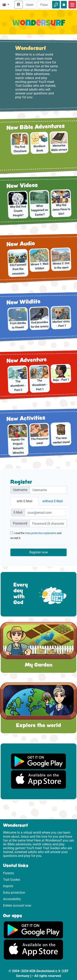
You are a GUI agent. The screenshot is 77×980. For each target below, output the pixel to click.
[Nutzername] (48, 490)
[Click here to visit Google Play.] (33, 930)
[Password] (44, 5)
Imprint (8, 886)
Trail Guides (12, 880)
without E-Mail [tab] (53, 501)
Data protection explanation (41, 533)
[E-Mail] (45, 513)
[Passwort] (48, 523)
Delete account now (17, 905)
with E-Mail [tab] (25, 501)
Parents (9, 873)
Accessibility (12, 899)
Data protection (14, 893)
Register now (39, 552)
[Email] (30, 5)
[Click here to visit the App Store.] (33, 949)
